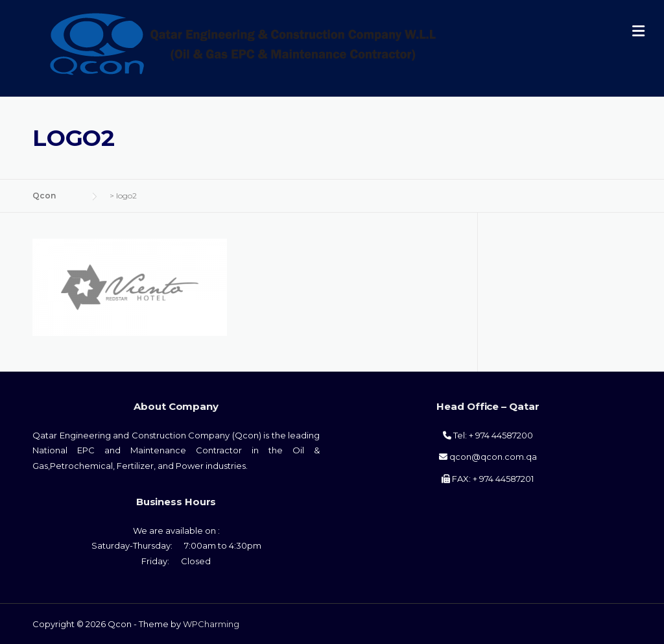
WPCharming (211, 624)
